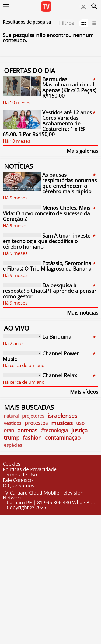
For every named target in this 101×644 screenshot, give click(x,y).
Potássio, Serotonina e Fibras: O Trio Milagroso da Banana (47, 266)
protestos (36, 423)
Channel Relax (60, 376)
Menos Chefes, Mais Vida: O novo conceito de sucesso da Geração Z (46, 214)
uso (80, 423)
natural (11, 416)
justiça (79, 430)
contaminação (63, 438)
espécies (13, 445)
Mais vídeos (84, 391)
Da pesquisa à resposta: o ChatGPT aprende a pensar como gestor (50, 291)
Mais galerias (83, 150)
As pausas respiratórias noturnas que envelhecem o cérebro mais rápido (69, 183)
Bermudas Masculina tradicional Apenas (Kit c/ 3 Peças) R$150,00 (69, 87)
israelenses (62, 416)
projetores (33, 416)
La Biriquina (57, 337)
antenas (27, 430)
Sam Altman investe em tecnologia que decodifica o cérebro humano (47, 241)
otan (9, 430)
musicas (62, 423)
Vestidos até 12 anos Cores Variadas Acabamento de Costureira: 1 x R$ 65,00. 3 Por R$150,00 (47, 124)
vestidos (13, 423)
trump (12, 438)
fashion (32, 438)
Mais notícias (83, 312)
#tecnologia (54, 430)
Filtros (66, 23)
